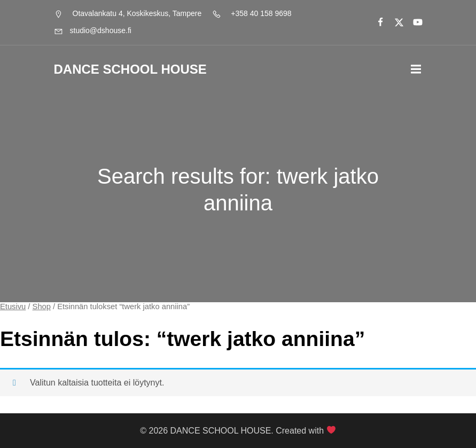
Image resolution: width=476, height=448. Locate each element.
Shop (42, 306)
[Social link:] (376, 22)
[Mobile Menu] (416, 69)
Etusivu (13, 306)
